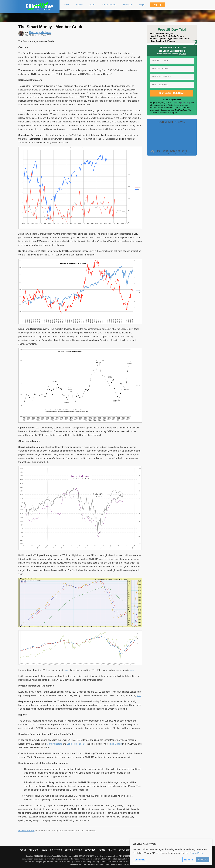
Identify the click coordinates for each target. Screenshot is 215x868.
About (23, 850)
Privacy (112, 850)
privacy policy (185, 103)
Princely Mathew (26, 831)
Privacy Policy (196, 853)
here (66, 670)
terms (175, 103)
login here (183, 54)
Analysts (34, 850)
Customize (140, 860)
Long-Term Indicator (77, 744)
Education (90, 850)
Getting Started (73, 850)
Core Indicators (55, 744)
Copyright (124, 850)
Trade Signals (115, 744)
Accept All (203, 860)
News (44, 850)
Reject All (189, 860)
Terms (102, 850)
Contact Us (56, 850)
